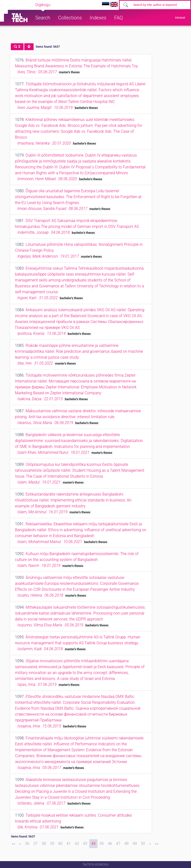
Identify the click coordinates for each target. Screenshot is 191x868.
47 (118, 844)
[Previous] (20, 844)
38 (44, 844)
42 (77, 844)
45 (102, 844)
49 (135, 844)
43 (85, 844)
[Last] (157, 844)
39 (52, 844)
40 (60, 844)
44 (93, 844)
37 (36, 844)
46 (110, 844)
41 (69, 844)
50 (143, 844)
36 (27, 844)
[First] (14, 844)
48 (127, 844)
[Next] (150, 844)
